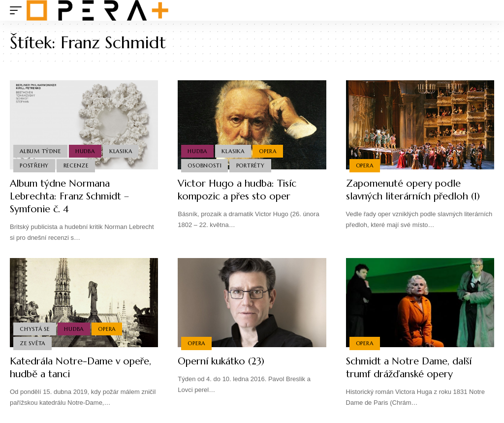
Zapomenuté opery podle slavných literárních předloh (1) (415, 190)
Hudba (85, 151)
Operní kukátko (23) (221, 361)
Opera (268, 151)
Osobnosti (205, 165)
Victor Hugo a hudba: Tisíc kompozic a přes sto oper (238, 190)
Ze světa (32, 343)
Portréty (251, 165)
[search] (487, 10)
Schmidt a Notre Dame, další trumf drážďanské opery (409, 368)
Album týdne (40, 151)
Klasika (121, 151)
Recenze (76, 165)
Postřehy (34, 165)
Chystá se (35, 328)
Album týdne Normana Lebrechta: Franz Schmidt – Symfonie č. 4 (70, 196)
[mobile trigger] (18, 10)
